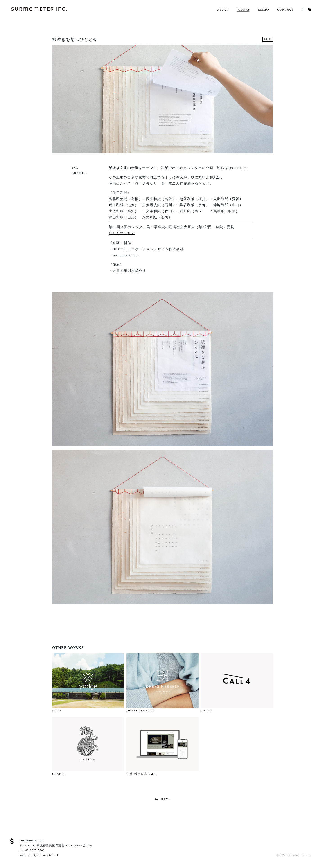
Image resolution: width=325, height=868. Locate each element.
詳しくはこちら (122, 233)
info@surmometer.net (43, 855)
